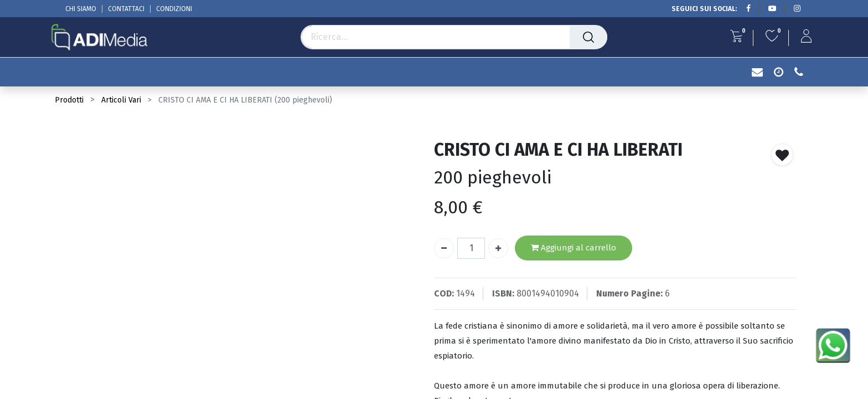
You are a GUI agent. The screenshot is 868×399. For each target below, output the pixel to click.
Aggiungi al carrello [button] (573, 248)
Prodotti (69, 100)
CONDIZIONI (174, 9)
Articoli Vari (121, 100)
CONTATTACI (126, 9)
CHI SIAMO (81, 9)
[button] (782, 155)
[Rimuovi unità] (444, 248)
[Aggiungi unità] (498, 248)
